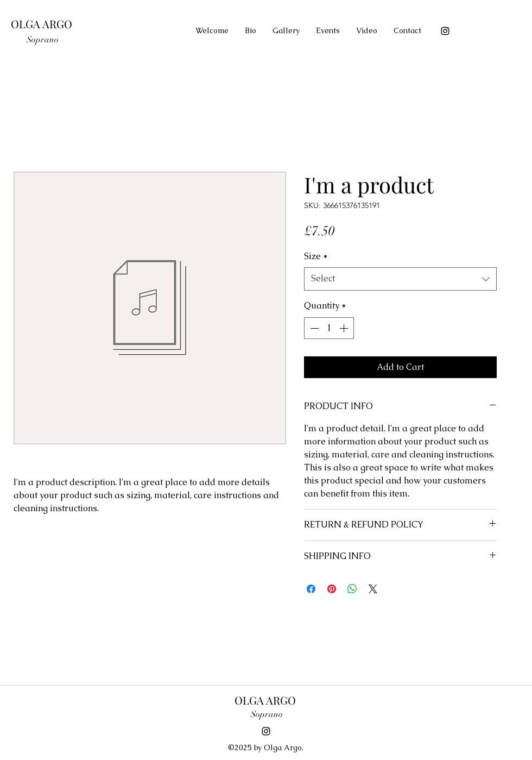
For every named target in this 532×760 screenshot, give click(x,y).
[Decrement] (313, 328)
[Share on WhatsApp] (352, 589)
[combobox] (400, 279)
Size (316, 256)
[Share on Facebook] (311, 589)
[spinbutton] (329, 328)
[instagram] (445, 31)
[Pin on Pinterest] (332, 589)
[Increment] (345, 328)
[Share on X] (373, 589)
